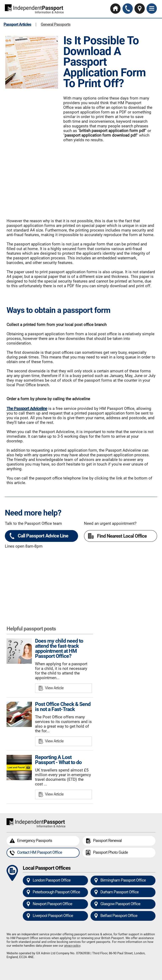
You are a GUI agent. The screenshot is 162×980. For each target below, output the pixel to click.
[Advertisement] (81, 178)
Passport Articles (17, 24)
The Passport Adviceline (27, 408)
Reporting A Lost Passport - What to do (58, 760)
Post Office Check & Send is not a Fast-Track (63, 707)
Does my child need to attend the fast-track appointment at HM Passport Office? (59, 648)
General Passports (56, 24)
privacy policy (72, 946)
